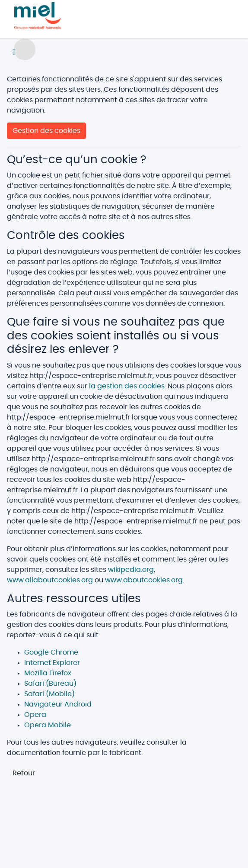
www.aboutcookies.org (144, 580)
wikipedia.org (131, 570)
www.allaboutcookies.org (50, 580)
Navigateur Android (58, 704)
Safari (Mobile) (49, 694)
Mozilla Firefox (48, 673)
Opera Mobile (48, 725)
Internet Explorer (52, 663)
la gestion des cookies (127, 386)
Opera (35, 715)
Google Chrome (51, 652)
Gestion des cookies (46, 131)
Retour (24, 773)
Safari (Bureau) (50, 684)
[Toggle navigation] (14, 52)
